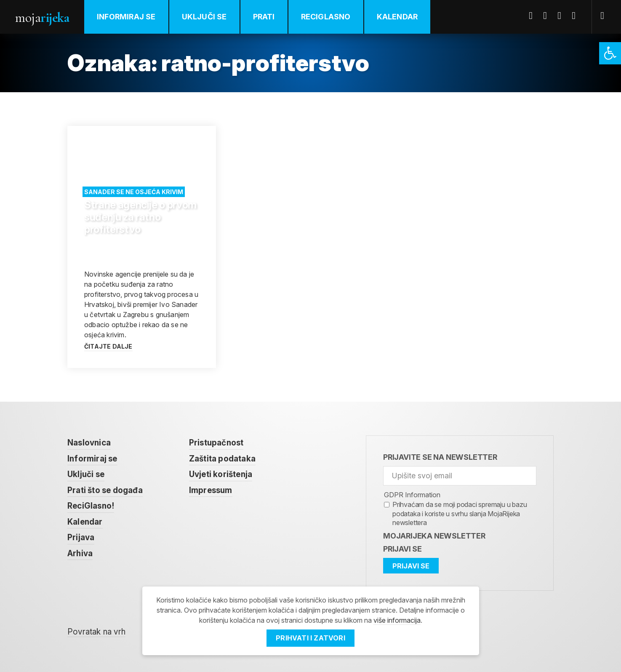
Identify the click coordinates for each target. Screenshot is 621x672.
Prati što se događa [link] (105, 490)
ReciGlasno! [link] (91, 506)
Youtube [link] (562, 16)
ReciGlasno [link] (326, 17)
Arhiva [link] (80, 553)
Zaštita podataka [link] (222, 459)
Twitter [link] (548, 16)
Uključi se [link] (204, 17)
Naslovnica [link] (89, 443)
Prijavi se (402, 549)
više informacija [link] (397, 620)
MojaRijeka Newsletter (434, 536)
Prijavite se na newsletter (440, 457)
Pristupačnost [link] (216, 443)
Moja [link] (42, 17)
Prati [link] (264, 17)
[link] (610, 53)
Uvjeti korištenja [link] (221, 474)
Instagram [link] (577, 16)
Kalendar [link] (397, 17)
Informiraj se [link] (126, 17)
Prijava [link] (81, 537)
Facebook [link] (534, 16)
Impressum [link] (211, 490)
